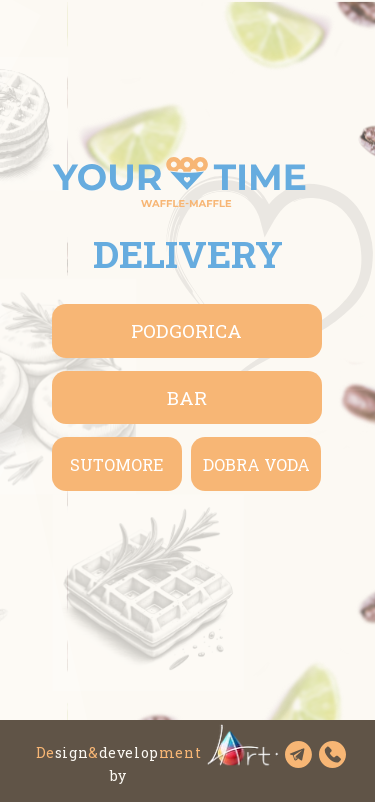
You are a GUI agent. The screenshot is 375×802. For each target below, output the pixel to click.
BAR (187, 397)
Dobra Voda (256, 464)
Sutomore (116, 464)
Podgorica (186, 330)
